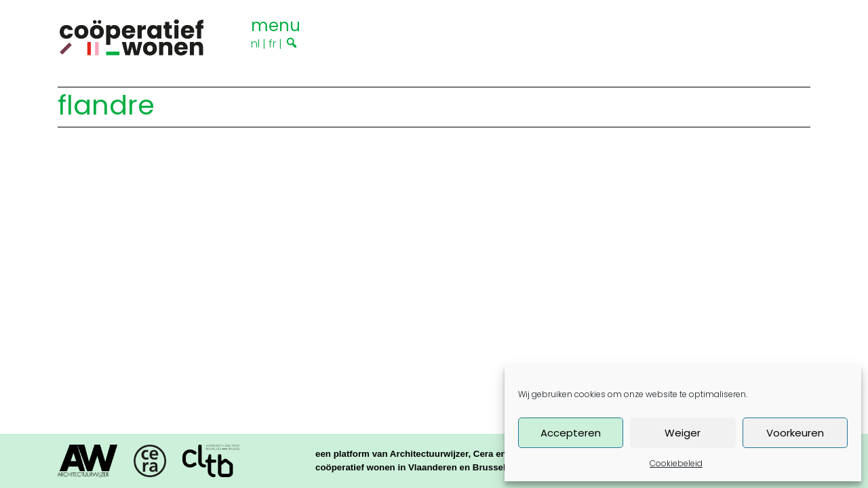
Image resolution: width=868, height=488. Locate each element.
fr (272, 44)
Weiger (683, 433)
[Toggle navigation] (276, 24)
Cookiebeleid (676, 463)
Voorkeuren (795, 433)
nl (255, 44)
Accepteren (571, 433)
